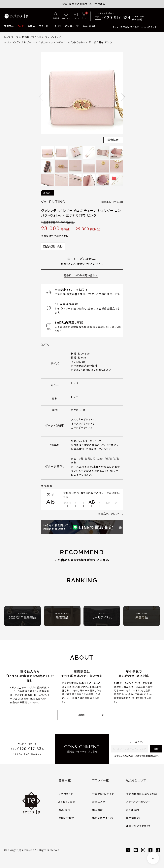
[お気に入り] (66, 16)
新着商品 (9, 26)
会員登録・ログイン (103, 794)
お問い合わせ (66, 818)
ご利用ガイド (72, 26)
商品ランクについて (112, 513)
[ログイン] (76, 16)
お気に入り (99, 802)
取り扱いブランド (32, 37)
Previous (41, 97)
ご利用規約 (132, 810)
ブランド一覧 (100, 780)
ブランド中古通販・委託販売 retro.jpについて (135, 27)
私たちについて (136, 780)
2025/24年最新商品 (22, 616)
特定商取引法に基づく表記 (141, 794)
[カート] (84, 16)
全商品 (31, 26)
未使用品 (142, 616)
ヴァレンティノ (53, 37)
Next (123, 97)
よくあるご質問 (67, 802)
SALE (21, 26)
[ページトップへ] (153, 858)
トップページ (11, 37)
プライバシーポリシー (138, 802)
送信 (156, 749)
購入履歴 (98, 810)
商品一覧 (65, 780)
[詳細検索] (56, 16)
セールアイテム (102, 616)
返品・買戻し (89, 26)
